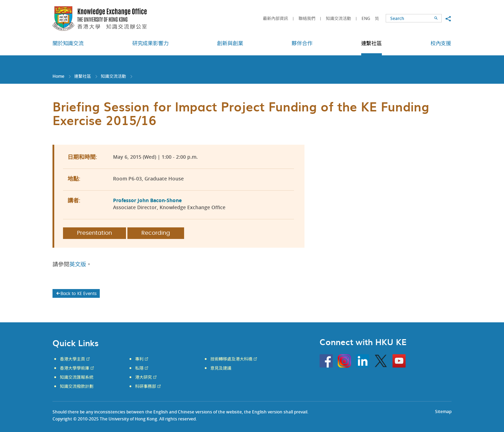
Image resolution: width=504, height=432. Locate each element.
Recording (156, 233)
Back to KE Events (76, 294)
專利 (139, 359)
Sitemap (443, 412)
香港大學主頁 (72, 359)
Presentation (94, 233)
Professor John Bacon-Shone (147, 200)
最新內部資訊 (275, 18)
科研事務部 (146, 386)
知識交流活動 (338, 18)
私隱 (139, 368)
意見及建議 (221, 368)
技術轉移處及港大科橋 (231, 359)
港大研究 (143, 377)
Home (58, 76)
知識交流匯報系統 (77, 377)
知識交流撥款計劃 (77, 386)
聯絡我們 (307, 18)
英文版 (78, 265)
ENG (366, 18)
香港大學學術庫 (75, 368)
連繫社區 (83, 76)
